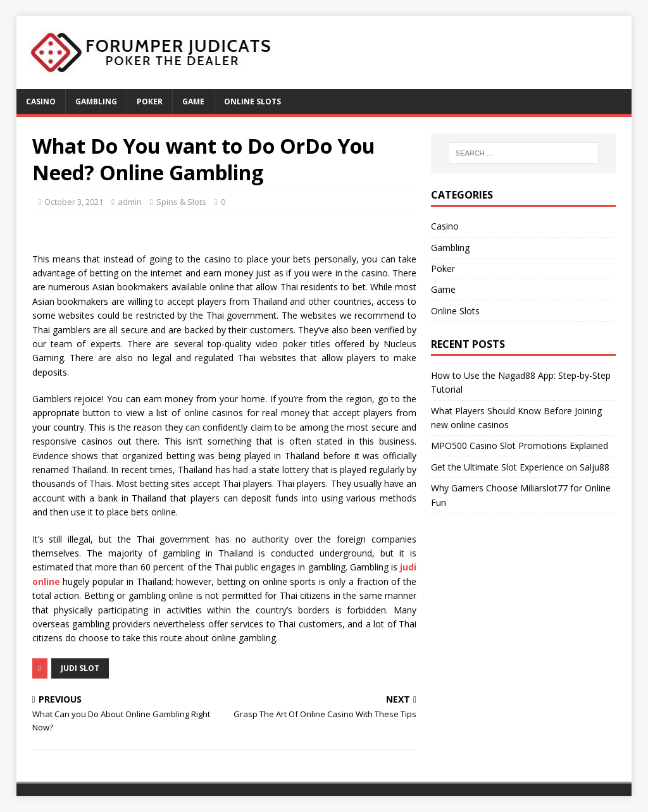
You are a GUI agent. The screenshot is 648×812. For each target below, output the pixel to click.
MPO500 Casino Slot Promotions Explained (520, 446)
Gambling (96, 101)
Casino (41, 101)
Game (193, 101)
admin (130, 202)
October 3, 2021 (74, 202)
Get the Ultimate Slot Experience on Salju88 (520, 467)
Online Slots (252, 101)
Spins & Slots (181, 202)
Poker (150, 101)
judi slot (80, 668)
